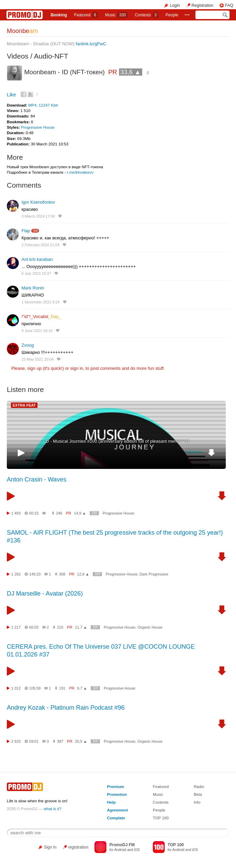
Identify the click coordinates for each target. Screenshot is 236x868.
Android (120, 850)
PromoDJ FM (122, 845)
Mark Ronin (33, 288)
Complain (116, 818)
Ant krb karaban (37, 259)
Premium (116, 786)
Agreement (117, 810)
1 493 (16, 513)
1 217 (16, 627)
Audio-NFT (51, 56)
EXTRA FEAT (24, 405)
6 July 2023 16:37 (36, 273)
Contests (161, 802)
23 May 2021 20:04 (38, 359)
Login (175, 5)
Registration (203, 5)
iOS (137, 850)
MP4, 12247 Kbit (43, 105)
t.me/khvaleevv (80, 172)
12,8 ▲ (83, 574)
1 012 (16, 688)
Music (116, 15)
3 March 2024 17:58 (38, 216)
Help (111, 802)
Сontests (146, 15)
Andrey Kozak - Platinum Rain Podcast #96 (66, 708)
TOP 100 (161, 818)
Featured (86, 15)
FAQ (229, 5)
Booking (59, 15)
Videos (18, 56)
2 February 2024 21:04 (40, 245)
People (172, 15)
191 (62, 688)
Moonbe (22, 31)
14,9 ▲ (80, 513)
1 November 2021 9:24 (41, 302)
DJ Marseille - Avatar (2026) (45, 594)
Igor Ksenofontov (38, 202)
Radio (199, 786)
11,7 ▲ (81, 627)
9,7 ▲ (82, 688)
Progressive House (38, 127)
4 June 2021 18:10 (37, 331)
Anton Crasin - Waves (36, 479)
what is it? (53, 809)
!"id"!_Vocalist (41, 317)
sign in (77, 368)
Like (11, 95)
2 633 (16, 741)
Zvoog (28, 345)
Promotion (117, 794)
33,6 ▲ (131, 72)
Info (197, 802)
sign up (34, 368)
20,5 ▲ (81, 741)
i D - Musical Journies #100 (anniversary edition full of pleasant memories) (116, 441)
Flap (26, 231)
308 (62, 574)
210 (60, 627)
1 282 (16, 574)
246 (59, 513)
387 (60, 741)
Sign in (50, 847)
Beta (198, 794)
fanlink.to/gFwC (91, 44)
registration (78, 847)
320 (94, 513)
